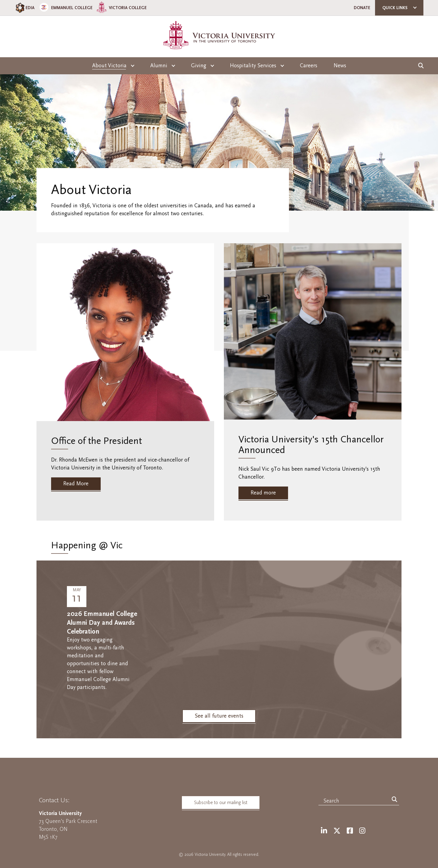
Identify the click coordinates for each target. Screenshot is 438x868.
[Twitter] (337, 831)
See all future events (219, 716)
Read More (76, 484)
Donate (362, 8)
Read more (263, 493)
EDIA (24, 8)
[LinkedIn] (324, 831)
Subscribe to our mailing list (221, 803)
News (340, 66)
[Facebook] (350, 831)
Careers (309, 66)
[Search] (395, 800)
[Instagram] (362, 831)
